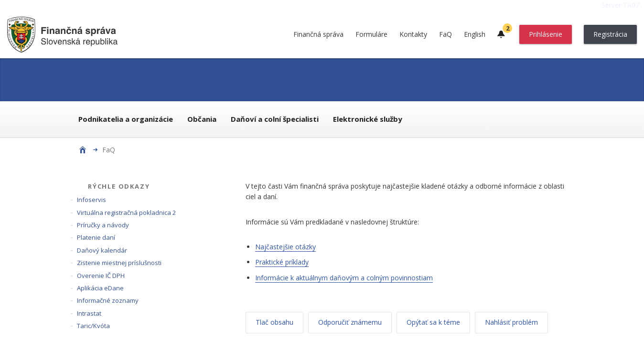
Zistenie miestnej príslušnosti (119, 263)
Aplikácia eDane (100, 288)
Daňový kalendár (102, 250)
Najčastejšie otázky (285, 247)
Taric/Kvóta (93, 326)
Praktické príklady (282, 262)
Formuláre (371, 34)
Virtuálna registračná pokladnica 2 (126, 213)
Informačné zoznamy (108, 300)
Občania (202, 119)
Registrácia (610, 34)
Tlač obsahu (274, 322)
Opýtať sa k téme (433, 322)
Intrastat (89, 313)
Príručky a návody (103, 225)
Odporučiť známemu (350, 322)
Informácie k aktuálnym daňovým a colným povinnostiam (344, 278)
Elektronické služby (368, 119)
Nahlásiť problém (511, 322)
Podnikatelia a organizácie (126, 119)
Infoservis (91, 200)
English (475, 34)
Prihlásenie (546, 34)
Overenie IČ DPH (101, 276)
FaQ (445, 34)
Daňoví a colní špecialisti (275, 119)
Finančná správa (318, 34)
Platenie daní (96, 237)
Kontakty (413, 34)
